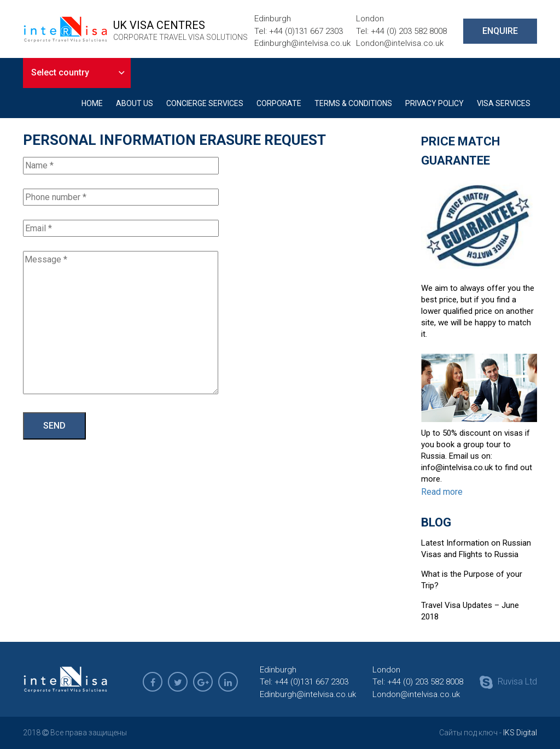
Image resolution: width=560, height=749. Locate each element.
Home (92, 103)
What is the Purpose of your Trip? (472, 580)
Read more (442, 492)
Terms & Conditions (353, 103)
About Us (135, 103)
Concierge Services (205, 103)
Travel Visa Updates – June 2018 (470, 611)
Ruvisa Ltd (508, 682)
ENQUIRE (500, 31)
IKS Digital (520, 733)
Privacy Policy (434, 103)
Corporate (279, 103)
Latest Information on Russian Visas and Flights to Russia (476, 549)
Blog (436, 522)
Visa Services (504, 103)
